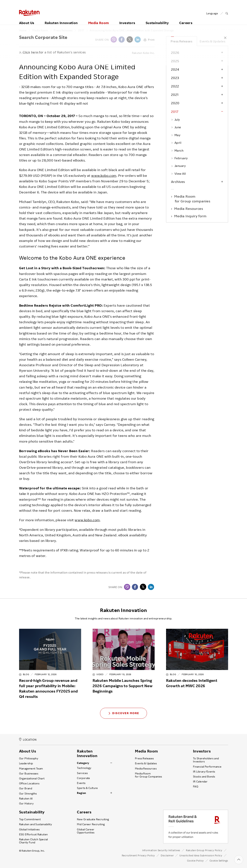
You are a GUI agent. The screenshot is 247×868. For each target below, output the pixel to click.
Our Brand (26, 788)
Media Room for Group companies (193, 199)
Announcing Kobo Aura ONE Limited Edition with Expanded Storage (132, 30)
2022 (175, 86)
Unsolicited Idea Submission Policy (201, 855)
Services (82, 773)
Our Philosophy (29, 758)
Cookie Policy (195, 861)
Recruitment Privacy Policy (138, 855)
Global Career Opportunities (86, 831)
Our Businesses (29, 773)
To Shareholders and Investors (206, 760)
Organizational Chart (32, 778)
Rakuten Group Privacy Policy (204, 850)
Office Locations (29, 783)
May (176, 135)
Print (149, 40)
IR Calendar (200, 782)
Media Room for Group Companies (149, 775)
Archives (178, 182)
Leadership (26, 763)
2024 (175, 69)
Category (83, 763)
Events (81, 783)
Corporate (84, 778)
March (177, 150)
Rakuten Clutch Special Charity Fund (33, 841)
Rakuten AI (26, 798)
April (176, 143)
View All (178, 174)
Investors (127, 19)
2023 (175, 78)
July (176, 120)
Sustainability (157, 19)
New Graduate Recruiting (93, 819)
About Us (27, 19)
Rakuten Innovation (61, 19)
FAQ (196, 786)
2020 (175, 103)
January (178, 166)
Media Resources (189, 209)
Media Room (99, 19)
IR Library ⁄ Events (204, 772)
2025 (175, 61)
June (176, 127)
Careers (186, 19)
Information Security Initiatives (161, 850)
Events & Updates (212, 41)
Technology (84, 768)
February (179, 158)
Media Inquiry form (191, 216)
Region (81, 793)
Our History (26, 803)
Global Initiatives (29, 829)
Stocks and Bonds (204, 777)
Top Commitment (30, 819)
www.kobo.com (104, 175)
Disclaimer (167, 855)
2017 (81, 30)
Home (23, 30)
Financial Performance (207, 767)
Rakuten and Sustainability (36, 824)
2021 (175, 95)
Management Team (31, 769)
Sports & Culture (87, 788)
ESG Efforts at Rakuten (33, 834)
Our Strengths (28, 794)
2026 (175, 53)
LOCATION (28, 740)
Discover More (123, 713)
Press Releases (63, 30)
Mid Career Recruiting (91, 824)
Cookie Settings (219, 861)
